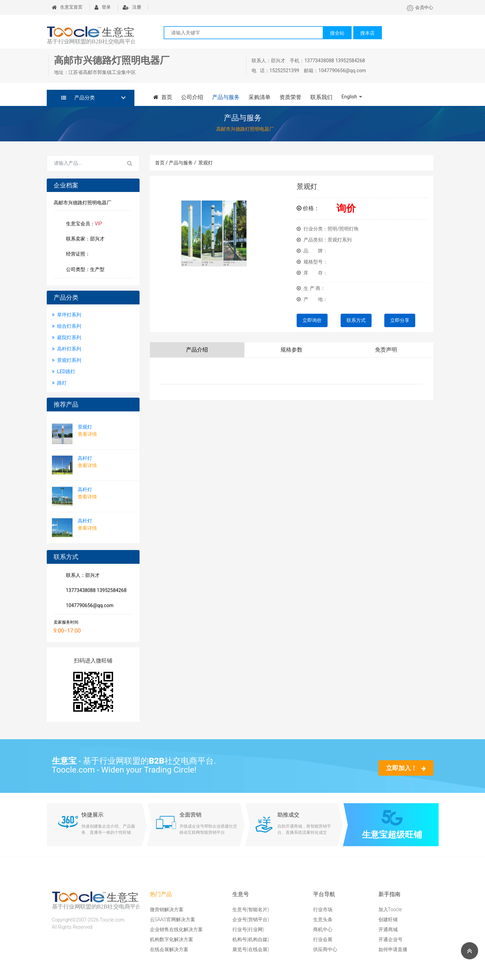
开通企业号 (390, 939)
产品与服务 (226, 97)
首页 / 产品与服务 (176, 163)
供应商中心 (325, 949)
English (349, 97)
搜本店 (367, 33)
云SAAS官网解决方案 (173, 919)
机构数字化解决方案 (172, 939)
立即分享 (400, 320)
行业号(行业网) (248, 929)
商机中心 (323, 929)
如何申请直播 (393, 949)
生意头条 (323, 919)
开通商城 (388, 929)
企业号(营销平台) (251, 919)
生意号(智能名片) (251, 909)
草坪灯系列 (67, 315)
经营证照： (81, 254)
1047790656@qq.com (88, 606)
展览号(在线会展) (251, 949)
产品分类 (78, 98)
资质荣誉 (290, 97)
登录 (103, 7)
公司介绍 (192, 97)
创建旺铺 (388, 919)
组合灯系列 (67, 326)
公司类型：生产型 (84, 270)
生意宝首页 (67, 7)
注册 (132, 7)
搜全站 (337, 33)
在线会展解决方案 (169, 949)
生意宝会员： (83, 224)
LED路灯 (64, 371)
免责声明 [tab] (386, 350)
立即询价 (312, 320)
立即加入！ (406, 768)
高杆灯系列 (67, 349)
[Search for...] (84, 163)
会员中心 (420, 7)
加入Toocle (390, 909)
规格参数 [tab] (291, 350)
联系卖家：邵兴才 (84, 239)
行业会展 (323, 939)
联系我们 (321, 97)
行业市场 (323, 909)
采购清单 (260, 97)
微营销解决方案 (167, 909)
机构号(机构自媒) (251, 939)
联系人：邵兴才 (81, 576)
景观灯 (206, 163)
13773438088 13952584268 (95, 591)
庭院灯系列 (67, 337)
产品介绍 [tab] (197, 350)
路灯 (59, 383)
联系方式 (356, 320)
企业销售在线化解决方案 (176, 929)
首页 (163, 97)
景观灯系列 (67, 360)
